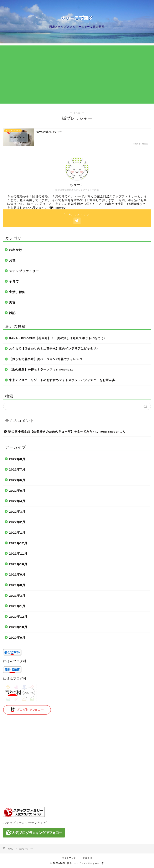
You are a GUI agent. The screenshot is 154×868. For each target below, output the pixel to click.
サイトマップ (69, 858)
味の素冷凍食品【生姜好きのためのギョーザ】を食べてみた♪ (51, 432)
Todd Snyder (109, 432)
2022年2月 (17, 522)
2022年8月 (17, 459)
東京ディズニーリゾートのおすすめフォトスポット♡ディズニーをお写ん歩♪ (63, 380)
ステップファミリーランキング (25, 823)
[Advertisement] (77, 75)
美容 (12, 302)
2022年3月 (17, 512)
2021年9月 (17, 574)
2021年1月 (17, 606)
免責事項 (87, 858)
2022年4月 (17, 501)
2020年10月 (18, 627)
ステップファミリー (24, 271)
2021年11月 (18, 553)
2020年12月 (18, 617)
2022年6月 (17, 480)
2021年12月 (18, 543)
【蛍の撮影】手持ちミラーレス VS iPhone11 (41, 370)
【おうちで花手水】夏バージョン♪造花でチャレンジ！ (47, 359)
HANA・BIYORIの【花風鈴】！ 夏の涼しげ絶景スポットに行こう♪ (57, 338)
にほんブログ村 (15, 661)
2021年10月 (18, 564)
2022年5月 (17, 491)
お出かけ (16, 250)
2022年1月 (17, 532)
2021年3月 (17, 596)
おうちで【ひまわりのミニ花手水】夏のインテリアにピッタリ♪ (53, 349)
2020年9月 (17, 638)
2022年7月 (17, 469)
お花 (12, 260)
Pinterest (58, 208)
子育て (14, 281)
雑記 (12, 313)
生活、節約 (17, 292)
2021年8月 (17, 585)
